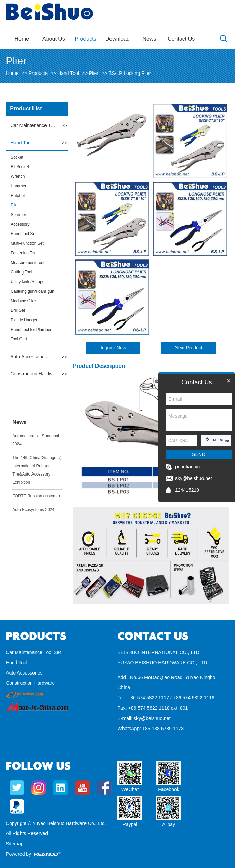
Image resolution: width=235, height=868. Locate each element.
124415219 (187, 490)
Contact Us (181, 39)
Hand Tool (68, 73)
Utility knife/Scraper (28, 282)
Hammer (18, 186)
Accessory (20, 224)
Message (199, 420)
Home (22, 39)
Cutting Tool (21, 272)
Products (86, 39)
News (149, 39)
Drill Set (18, 310)
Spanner (18, 215)
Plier (94, 73)
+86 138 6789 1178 (163, 729)
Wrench (18, 176)
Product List (26, 109)
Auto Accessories (29, 357)
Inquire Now (113, 348)
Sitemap (15, 844)
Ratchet (18, 196)
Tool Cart (19, 339)
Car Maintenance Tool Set (34, 125)
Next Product (189, 348)
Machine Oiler (23, 301)
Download (117, 39)
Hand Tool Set (23, 234)
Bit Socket (20, 167)
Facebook (168, 789)
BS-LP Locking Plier (130, 73)
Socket (17, 157)
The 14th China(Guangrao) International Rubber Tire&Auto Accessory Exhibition (37, 470)
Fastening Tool (24, 253)
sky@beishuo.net (152, 718)
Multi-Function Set (27, 243)
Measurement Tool (28, 263)
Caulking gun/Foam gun (32, 291)
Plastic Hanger (24, 320)
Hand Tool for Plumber (31, 330)
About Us (54, 39)
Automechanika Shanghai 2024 (36, 440)
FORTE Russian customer (36, 496)
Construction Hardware (34, 374)
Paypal (130, 824)
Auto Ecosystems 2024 (33, 510)
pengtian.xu (187, 467)
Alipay (169, 824)
